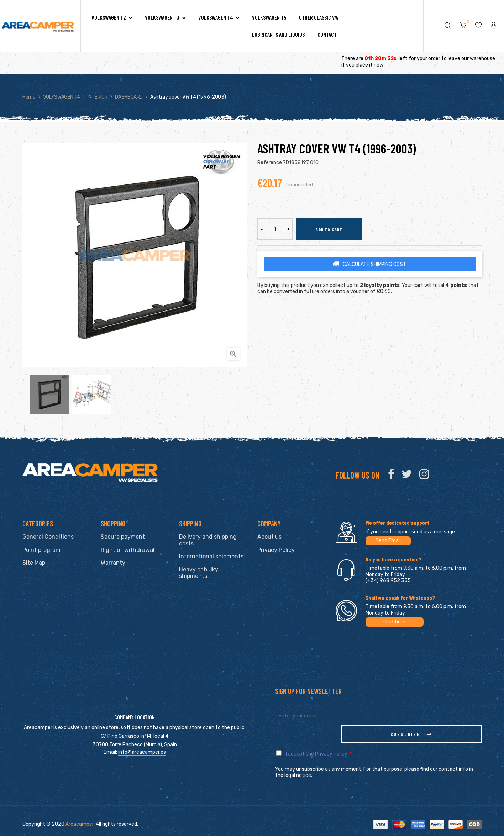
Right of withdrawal (128, 550)
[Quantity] (275, 229)
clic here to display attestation (315, 830)
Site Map (34, 563)
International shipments (211, 556)
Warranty (113, 563)
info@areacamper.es (142, 743)
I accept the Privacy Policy (317, 736)
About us (269, 537)
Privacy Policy (276, 550)
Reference (270, 163)
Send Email (388, 541)
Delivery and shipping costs (208, 540)
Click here (394, 622)
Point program (41, 550)
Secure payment (123, 537)
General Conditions (48, 537)
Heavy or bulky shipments (199, 573)
